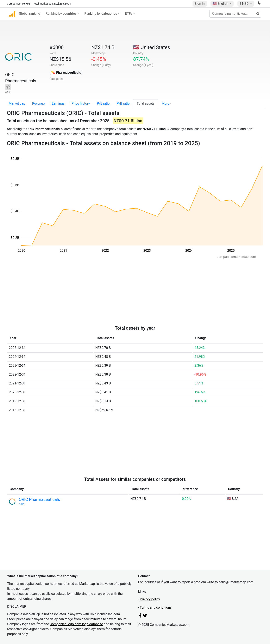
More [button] (165, 104)
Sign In (200, 4)
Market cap (17, 104)
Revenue (39, 104)
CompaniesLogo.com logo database (76, 624)
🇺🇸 (221, 4)
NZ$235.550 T (63, 4)
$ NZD (244, 4)
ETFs (129, 14)
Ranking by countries (61, 14)
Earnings (58, 104)
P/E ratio (103, 104)
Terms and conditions (156, 607)
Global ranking (30, 14)
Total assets (146, 104)
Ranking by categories (101, 14)
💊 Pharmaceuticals (66, 72)
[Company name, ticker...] (235, 14)
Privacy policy (150, 599)
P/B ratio (123, 104)
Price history (81, 104)
